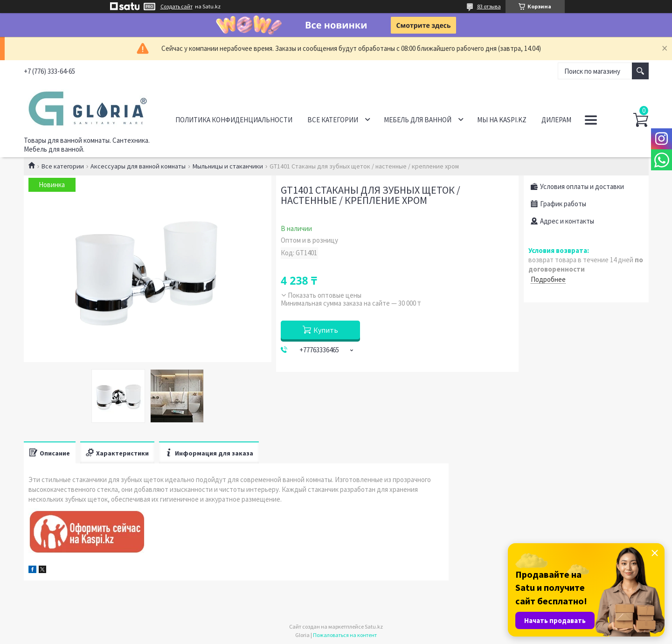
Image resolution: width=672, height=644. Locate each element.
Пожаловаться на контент (345, 635)
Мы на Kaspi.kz (502, 120)
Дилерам (556, 120)
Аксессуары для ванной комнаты (138, 166)
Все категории (333, 120)
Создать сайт (177, 7)
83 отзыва (489, 6)
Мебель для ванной (418, 120)
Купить (326, 330)
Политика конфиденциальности (234, 120)
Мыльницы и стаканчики (228, 166)
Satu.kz (374, 626)
